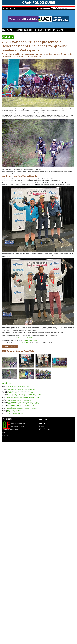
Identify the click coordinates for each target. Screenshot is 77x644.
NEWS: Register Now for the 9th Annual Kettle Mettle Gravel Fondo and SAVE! (23, 398)
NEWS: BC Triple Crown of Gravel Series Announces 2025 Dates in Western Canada (24, 394)
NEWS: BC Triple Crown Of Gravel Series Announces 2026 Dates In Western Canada (24, 388)
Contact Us (4, 433)
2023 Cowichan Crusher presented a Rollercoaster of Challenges (28, 33)
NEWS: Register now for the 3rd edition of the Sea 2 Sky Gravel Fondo (22, 396)
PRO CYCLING (11, 30)
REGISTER (13, 8)
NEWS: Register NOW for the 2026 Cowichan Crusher (18, 386)
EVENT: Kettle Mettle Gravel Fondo (14, 412)
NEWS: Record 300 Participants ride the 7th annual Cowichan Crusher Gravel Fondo (25, 399)
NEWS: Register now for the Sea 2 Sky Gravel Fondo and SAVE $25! (21, 390)
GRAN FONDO (19, 30)
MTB (35, 30)
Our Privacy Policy (6, 436)
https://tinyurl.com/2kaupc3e (30, 340)
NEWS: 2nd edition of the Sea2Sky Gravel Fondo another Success (21, 406)
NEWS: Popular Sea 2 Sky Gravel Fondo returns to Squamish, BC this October (23, 407)
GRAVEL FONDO (28, 30)
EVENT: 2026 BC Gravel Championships (15, 413)
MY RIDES (7, 8)
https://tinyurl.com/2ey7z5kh (25, 338)
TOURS (49, 30)
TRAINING (55, 30)
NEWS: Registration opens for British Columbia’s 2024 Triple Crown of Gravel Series (25, 404)
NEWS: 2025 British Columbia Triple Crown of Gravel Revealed (20, 393)
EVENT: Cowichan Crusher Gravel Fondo (15, 410)
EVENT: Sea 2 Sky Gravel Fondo (14, 415)
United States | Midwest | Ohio (8, 33)
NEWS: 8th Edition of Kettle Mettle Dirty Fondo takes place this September (22, 409)
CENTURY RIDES (42, 30)
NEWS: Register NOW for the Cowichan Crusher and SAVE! (19, 391)
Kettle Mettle (26, 343)
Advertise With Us (6, 434)
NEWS (4, 30)
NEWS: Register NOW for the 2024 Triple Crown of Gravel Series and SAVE (23, 402)
